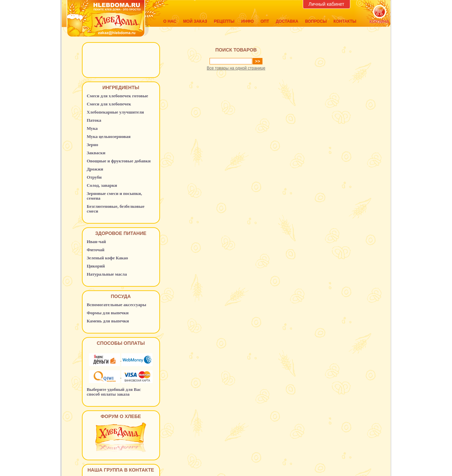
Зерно (93, 145)
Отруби (94, 177)
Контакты (345, 21)
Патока (94, 120)
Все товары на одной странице (236, 68)
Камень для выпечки (108, 321)
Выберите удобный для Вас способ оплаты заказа (114, 392)
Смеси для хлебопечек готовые (117, 96)
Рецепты (224, 21)
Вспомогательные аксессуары (117, 305)
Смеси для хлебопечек (109, 104)
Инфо (247, 21)
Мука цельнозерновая (109, 136)
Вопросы (316, 21)
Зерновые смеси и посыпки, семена (114, 196)
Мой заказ (195, 21)
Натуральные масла (107, 274)
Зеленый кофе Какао (107, 258)
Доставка (287, 21)
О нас (170, 21)
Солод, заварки (102, 185)
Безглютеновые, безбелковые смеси (116, 209)
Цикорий (96, 266)
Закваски (96, 153)
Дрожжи (95, 169)
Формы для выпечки (108, 313)
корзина (379, 22)
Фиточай (96, 250)
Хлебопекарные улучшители (115, 112)
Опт (265, 21)
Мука (92, 128)
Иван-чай (96, 242)
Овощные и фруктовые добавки (119, 161)
